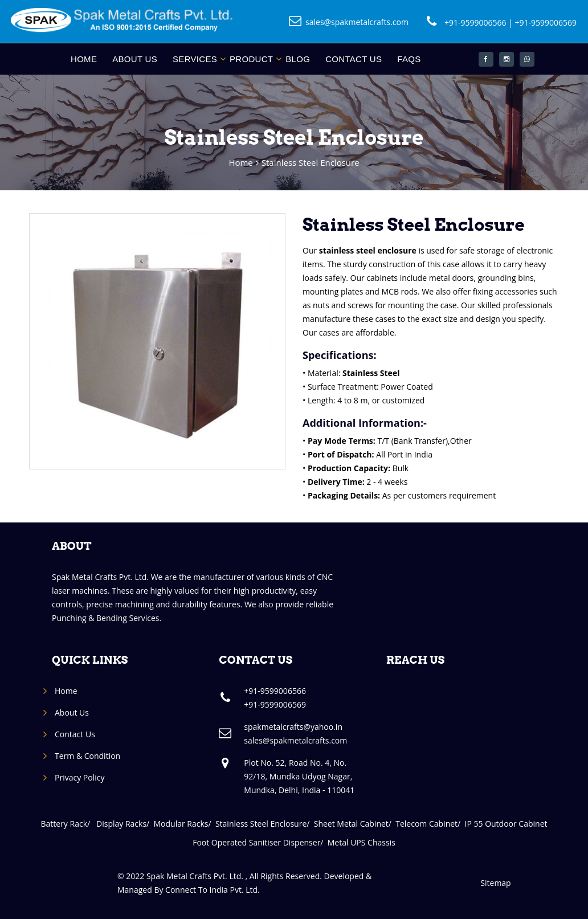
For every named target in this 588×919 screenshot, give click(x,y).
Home (84, 59)
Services (195, 59)
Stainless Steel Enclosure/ (265, 824)
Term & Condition (87, 756)
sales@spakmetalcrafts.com (357, 22)
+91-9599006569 (546, 23)
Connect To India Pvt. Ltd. (213, 890)
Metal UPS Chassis (362, 842)
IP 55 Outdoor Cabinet (506, 824)
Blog (298, 59)
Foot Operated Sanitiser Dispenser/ (260, 842)
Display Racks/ (125, 824)
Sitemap (495, 883)
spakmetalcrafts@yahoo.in (293, 727)
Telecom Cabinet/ (430, 824)
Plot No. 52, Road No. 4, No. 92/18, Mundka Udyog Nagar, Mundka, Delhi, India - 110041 (299, 776)
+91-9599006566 (475, 23)
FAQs (409, 59)
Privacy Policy (79, 777)
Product (251, 59)
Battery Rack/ (68, 824)
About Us (135, 59)
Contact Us (354, 59)
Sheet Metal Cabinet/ (355, 824)
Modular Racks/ (185, 824)
